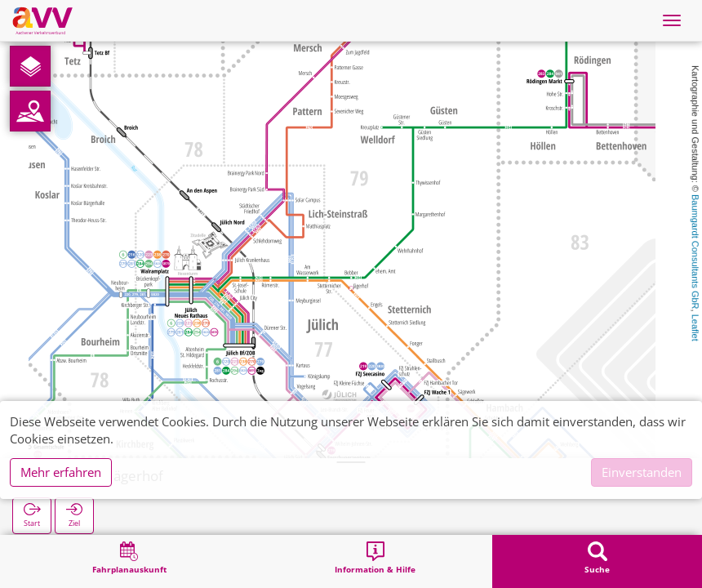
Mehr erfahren (61, 472)
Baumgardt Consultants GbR (695, 252)
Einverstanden (642, 472)
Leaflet (695, 328)
